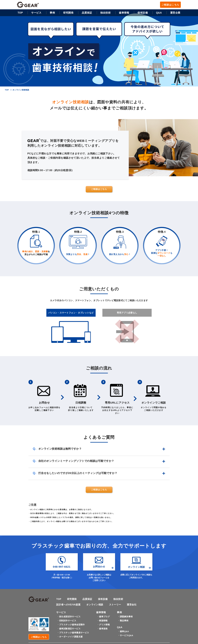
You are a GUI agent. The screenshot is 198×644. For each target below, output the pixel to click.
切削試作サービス (68, 621)
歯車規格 (103, 629)
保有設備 (143, 13)
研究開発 (68, 13)
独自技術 (118, 599)
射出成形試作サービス (70, 617)
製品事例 (124, 621)
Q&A (159, 13)
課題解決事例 (126, 617)
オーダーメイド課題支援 (71, 637)
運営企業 (175, 13)
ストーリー (115, 605)
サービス (36, 13)
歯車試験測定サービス (70, 629)
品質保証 (87, 13)
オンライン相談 (95, 605)
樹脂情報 (103, 621)
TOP (20, 13)
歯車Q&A (124, 632)
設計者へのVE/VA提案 (68, 605)
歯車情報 (124, 13)
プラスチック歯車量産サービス (74, 633)
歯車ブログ (104, 617)
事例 (52, 13)
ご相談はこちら (171, 5)
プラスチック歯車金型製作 (72, 625)
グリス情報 (104, 625)
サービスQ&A (127, 636)
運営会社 (132, 605)
